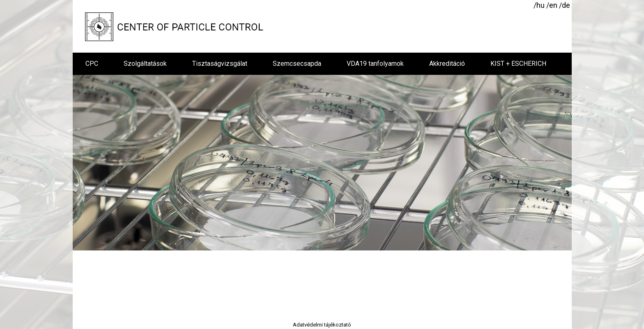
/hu (539, 5)
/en (552, 5)
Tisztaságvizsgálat (220, 64)
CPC (92, 64)
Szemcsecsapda (297, 64)
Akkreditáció (447, 64)
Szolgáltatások (145, 64)
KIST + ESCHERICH (518, 64)
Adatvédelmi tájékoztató (322, 325)
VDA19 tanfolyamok (375, 64)
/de (565, 5)
